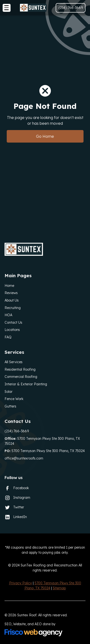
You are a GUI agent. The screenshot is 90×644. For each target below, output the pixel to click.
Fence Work (14, 399)
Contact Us (13, 322)
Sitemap (59, 588)
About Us (12, 300)
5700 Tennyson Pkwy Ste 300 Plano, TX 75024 (42, 441)
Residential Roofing (20, 369)
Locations (12, 330)
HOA (8, 315)
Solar (9, 392)
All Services (14, 362)
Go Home (45, 136)
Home (9, 286)
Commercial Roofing (21, 377)
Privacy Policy (21, 583)
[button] (7, 8)
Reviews (11, 293)
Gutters (10, 406)
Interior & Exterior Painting (26, 384)
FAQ (8, 337)
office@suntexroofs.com (24, 458)
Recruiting (13, 308)
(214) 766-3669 (17, 431)
